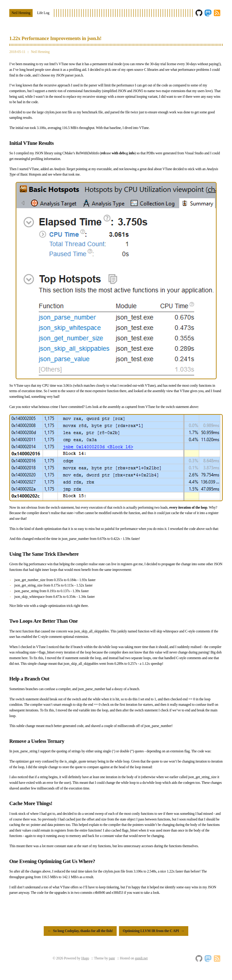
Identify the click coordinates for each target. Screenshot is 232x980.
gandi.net (141, 958)
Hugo (85, 958)
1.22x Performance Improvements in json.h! (55, 38)
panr (112, 958)
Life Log (43, 13)
